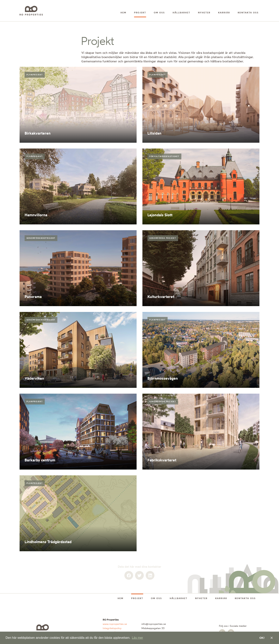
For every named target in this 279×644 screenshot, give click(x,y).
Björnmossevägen (163, 378)
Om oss (159, 13)
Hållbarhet (181, 13)
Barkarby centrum (40, 460)
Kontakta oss (248, 13)
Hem (123, 13)
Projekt (140, 13)
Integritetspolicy (112, 628)
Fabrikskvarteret (162, 460)
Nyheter (204, 13)
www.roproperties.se (115, 624)
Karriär (224, 13)
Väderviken (34, 378)
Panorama (33, 297)
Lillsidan (154, 133)
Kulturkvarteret (161, 297)
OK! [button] (262, 638)
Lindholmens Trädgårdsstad (48, 542)
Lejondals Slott (160, 215)
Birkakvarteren (38, 133)
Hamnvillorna (36, 215)
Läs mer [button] (137, 638)
